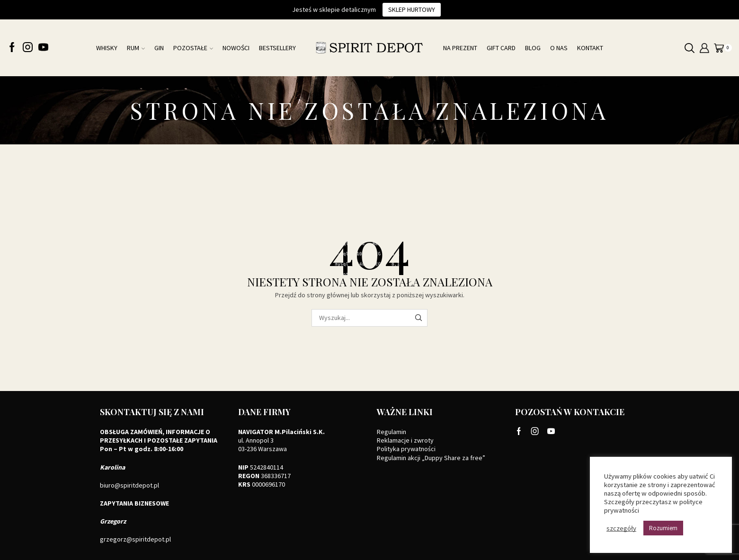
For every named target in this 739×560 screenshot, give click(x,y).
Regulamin (392, 432)
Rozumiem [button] (663, 528)
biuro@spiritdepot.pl (129, 485)
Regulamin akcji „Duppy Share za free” (431, 458)
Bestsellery (277, 48)
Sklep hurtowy (412, 9)
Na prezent (460, 48)
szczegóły (621, 528)
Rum (136, 48)
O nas (559, 48)
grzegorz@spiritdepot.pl (135, 539)
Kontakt (590, 48)
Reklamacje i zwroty (405, 440)
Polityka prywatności (406, 449)
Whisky (107, 48)
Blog (533, 48)
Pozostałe (193, 48)
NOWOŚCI (236, 48)
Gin (159, 48)
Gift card (501, 48)
